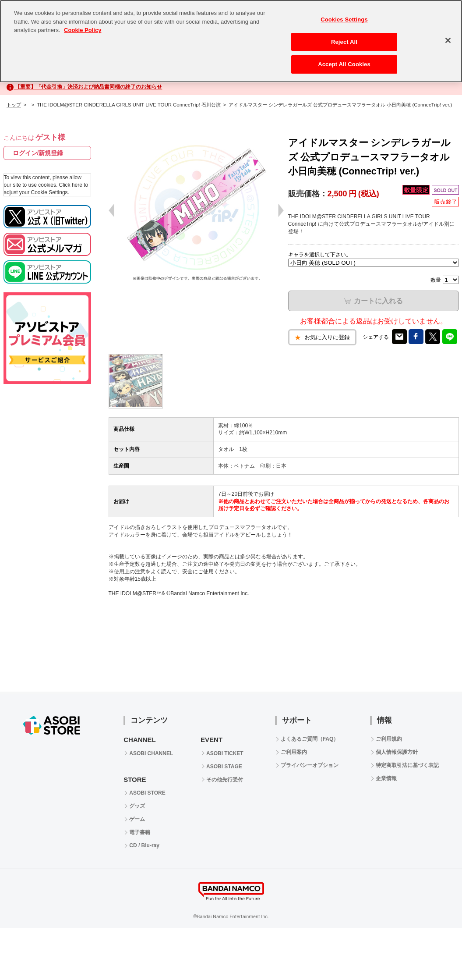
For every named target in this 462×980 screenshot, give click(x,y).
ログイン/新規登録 (38, 153)
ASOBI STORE (147, 793)
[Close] (448, 40)
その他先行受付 (225, 780)
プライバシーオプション (310, 765)
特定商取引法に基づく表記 (407, 765)
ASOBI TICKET (225, 753)
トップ (14, 105)
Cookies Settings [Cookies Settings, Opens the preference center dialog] (344, 20)
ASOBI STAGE (224, 767)
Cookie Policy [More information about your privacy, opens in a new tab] (83, 30)
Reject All (344, 42)
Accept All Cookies (344, 64)
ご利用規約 (389, 739)
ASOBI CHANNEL (151, 753)
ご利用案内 (294, 752)
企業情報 (386, 778)
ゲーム (137, 819)
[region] (231, 41)
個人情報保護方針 (397, 752)
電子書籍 (140, 832)
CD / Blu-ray (144, 845)
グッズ (137, 806)
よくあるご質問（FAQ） (310, 739)
